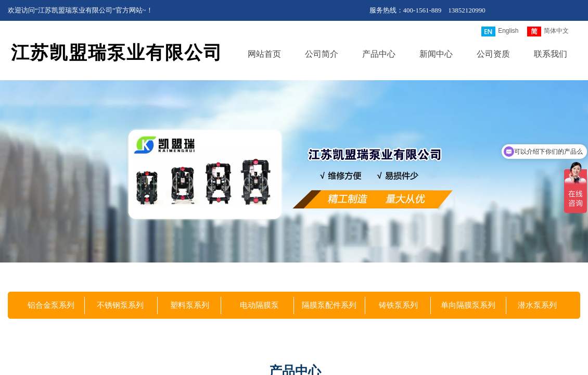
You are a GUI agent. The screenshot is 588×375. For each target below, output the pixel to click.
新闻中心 (436, 54)
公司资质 (493, 54)
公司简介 (322, 54)
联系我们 (551, 54)
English (500, 32)
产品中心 (379, 54)
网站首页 (264, 54)
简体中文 (548, 32)
